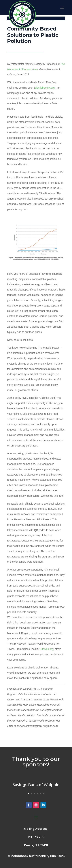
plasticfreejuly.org (45, 88)
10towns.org (46, 649)
